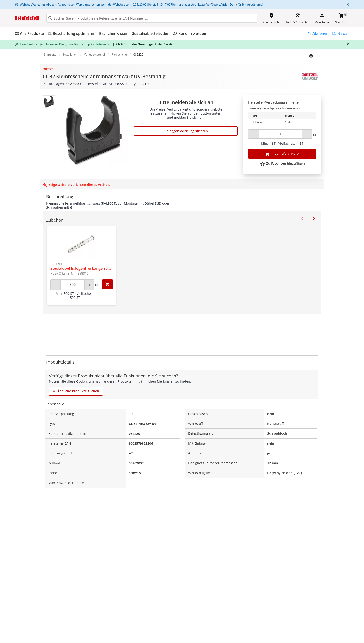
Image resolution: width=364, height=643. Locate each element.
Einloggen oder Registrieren (186, 131)
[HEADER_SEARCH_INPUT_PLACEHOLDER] (152, 18)
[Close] (347, 5)
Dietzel (49, 69)
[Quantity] (280, 134)
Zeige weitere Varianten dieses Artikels (76, 185)
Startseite (50, 54)
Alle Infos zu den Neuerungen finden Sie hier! (143, 44)
